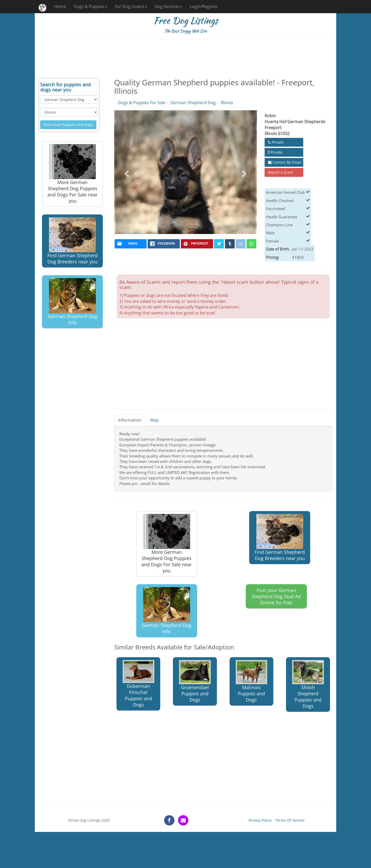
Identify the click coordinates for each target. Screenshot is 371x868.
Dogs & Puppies (90, 6)
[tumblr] (230, 244)
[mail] (131, 244)
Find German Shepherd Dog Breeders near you (73, 241)
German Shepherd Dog (193, 103)
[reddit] (241, 244)
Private (276, 142)
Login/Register (204, 6)
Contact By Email (285, 162)
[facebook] (164, 244)
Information (130, 420)
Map (154, 420)
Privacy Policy (260, 820)
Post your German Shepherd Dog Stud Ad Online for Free (276, 596)
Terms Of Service (290, 820)
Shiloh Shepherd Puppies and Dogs (308, 685)
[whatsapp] (251, 244)
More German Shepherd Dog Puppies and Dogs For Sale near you (73, 174)
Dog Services (168, 6)
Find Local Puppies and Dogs (68, 125)
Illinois (227, 103)
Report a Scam (280, 172)
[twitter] (219, 244)
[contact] (183, 820)
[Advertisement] (185, 59)
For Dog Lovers (131, 6)
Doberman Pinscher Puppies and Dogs (138, 684)
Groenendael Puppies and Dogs (195, 682)
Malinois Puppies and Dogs (252, 681)
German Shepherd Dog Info (73, 302)
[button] (126, 172)
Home (60, 6)
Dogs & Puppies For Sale (142, 103)
